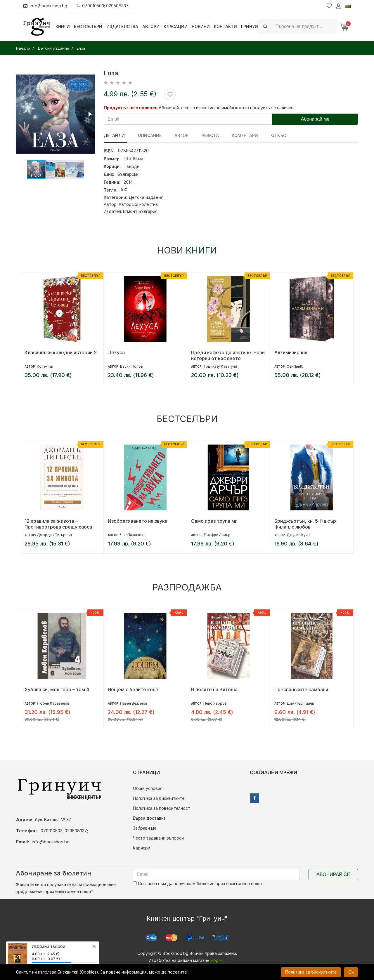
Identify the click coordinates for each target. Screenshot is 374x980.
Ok (351, 972)
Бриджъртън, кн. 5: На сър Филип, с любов (305, 524)
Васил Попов (131, 366)
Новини (201, 26)
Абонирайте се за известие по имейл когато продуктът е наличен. (226, 108)
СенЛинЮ (295, 366)
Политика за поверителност (162, 808)
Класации (176, 26)
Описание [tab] (148, 135)
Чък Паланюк (132, 535)
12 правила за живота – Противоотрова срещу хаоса (58, 524)
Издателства (122, 26)
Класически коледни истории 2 (61, 352)
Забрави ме (145, 828)
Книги (63, 26)
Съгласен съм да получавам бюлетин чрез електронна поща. (198, 883)
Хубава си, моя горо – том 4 (57, 689)
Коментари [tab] (237, 135)
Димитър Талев (300, 703)
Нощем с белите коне (133, 689)
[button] (90, 114)
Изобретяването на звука (138, 521)
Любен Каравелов (53, 703)
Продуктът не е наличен (131, 108)
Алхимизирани (291, 352)
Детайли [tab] (114, 135)
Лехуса (116, 352)
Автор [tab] (178, 135)
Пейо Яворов (215, 703)
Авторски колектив (138, 204)
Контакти (225, 26)
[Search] (305, 26)
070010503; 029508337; (103, 6)
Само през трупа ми (214, 521)
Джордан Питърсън (54, 535)
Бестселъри (88, 26)
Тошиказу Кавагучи (220, 366)
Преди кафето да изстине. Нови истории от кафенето (228, 355)
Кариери (142, 848)
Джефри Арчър (217, 535)
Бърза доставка (149, 818)
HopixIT (218, 960)
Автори (151, 26)
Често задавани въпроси (158, 838)
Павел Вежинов (134, 703)
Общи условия (148, 788)
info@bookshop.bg (45, 6)
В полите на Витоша (214, 689)
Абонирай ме (315, 119)
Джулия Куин (298, 535)
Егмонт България (140, 211)
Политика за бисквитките (159, 798)
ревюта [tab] (204, 135)
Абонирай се (333, 874)
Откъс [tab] (269, 135)
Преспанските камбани (301, 689)
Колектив (45, 366)
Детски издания (146, 197)
